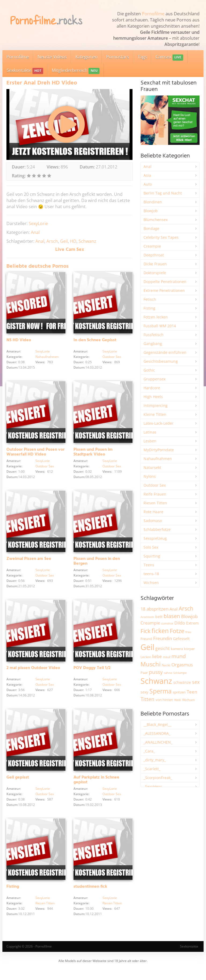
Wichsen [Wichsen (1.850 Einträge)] (188, 700)
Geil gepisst (18, 786)
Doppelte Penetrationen (165, 282)
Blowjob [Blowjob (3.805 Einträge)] (189, 616)
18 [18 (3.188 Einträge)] (143, 609)
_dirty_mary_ (155, 760)
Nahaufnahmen (47, 359)
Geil (64, 241)
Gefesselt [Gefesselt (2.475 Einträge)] (181, 639)
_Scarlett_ (152, 769)
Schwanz (87, 241)
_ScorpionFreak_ (158, 778)
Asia (147, 175)
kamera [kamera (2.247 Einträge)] (177, 649)
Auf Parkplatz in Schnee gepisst (96, 788)
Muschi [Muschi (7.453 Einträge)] (151, 664)
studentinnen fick (90, 897)
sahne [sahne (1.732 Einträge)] (168, 673)
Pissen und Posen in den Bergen (97, 566)
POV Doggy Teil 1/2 (92, 675)
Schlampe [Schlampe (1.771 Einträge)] (180, 673)
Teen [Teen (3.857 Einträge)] (192, 692)
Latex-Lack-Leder (159, 423)
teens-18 (151, 574)
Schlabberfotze (157, 529)
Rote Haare (153, 512)
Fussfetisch (154, 335)
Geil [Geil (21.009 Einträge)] (147, 647)
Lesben (150, 441)
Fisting (13, 897)
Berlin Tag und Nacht (163, 193)
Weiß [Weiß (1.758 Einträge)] (178, 700)
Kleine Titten (155, 414)
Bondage (151, 228)
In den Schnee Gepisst (95, 342)
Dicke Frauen (155, 264)
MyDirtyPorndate (159, 450)
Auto (148, 184)
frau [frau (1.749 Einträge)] (188, 632)
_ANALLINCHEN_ (158, 742)
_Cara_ (149, 751)
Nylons (150, 476)
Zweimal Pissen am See (29, 564)
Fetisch (150, 299)
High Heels (153, 397)
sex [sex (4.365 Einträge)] (196, 682)
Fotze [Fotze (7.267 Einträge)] (177, 631)
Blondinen (153, 202)
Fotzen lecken (156, 317)
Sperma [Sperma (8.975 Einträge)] (161, 691)
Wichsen (151, 583)
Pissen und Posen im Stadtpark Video (93, 455)
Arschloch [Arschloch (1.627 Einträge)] (147, 617)
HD (73, 241)
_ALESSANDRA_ (157, 733)
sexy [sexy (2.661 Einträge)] (144, 692)
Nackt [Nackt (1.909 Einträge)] (166, 665)
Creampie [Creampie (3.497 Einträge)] (150, 623)
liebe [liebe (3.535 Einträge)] (157, 656)
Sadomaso (153, 521)
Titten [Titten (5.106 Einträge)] (148, 699)
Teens (149, 565)
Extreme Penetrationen (164, 290)
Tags (142, 57)
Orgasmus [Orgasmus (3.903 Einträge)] (182, 665)
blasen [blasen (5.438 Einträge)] (172, 616)
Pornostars (118, 57)
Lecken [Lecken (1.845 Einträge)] (146, 657)
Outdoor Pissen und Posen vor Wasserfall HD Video (36, 455)
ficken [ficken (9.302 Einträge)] (160, 631)
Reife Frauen (155, 494)
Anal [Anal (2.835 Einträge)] (174, 609)
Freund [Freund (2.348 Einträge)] (146, 639)
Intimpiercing (156, 405)
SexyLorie (38, 223)
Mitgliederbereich (76, 71)
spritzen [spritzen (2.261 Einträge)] (179, 692)
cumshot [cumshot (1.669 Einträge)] (167, 623)
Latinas (150, 432)
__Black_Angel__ (157, 724)
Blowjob (151, 211)
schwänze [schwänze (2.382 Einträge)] (182, 682)
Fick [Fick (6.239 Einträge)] (146, 631)
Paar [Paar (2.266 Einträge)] (144, 673)
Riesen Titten (45, 913)
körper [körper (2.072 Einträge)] (189, 649)
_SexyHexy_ (153, 786)
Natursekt (152, 467)
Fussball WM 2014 (160, 326)
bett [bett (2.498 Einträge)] (159, 617)
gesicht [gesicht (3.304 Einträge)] (163, 648)
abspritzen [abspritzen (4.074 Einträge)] (157, 609)
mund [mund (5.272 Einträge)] (179, 656)
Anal (35, 232)
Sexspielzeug (155, 538)
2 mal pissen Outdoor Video (33, 675)
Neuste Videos (52, 57)
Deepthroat (154, 255)
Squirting (152, 556)
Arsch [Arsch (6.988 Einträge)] (186, 608)
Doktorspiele (155, 273)
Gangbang (153, 344)
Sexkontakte (25, 71)
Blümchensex (156, 220)
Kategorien (87, 57)
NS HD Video (19, 342)
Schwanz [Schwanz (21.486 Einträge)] (156, 681)
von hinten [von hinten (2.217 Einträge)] (164, 700)
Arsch (52, 241)
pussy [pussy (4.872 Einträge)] (156, 672)
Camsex (169, 57)
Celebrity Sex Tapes (161, 237)
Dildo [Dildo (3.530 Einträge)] (180, 623)
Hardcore (152, 388)
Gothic (149, 370)
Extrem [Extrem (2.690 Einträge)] (192, 623)
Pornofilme (153, 14)
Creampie (152, 246)
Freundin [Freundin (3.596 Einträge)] (163, 638)
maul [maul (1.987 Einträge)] (167, 657)
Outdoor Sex (112, 359)
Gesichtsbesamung (161, 361)
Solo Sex (151, 547)
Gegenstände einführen (165, 352)
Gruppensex (154, 379)
